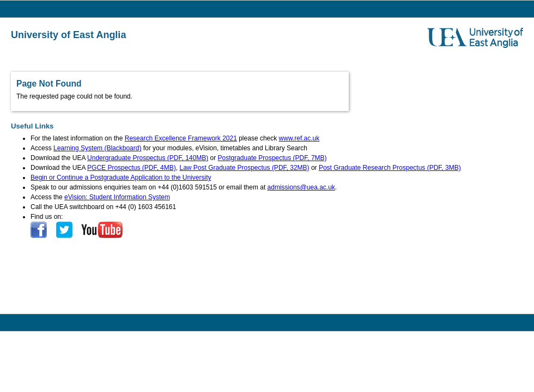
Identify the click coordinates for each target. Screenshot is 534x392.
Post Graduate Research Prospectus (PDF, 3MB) (390, 168)
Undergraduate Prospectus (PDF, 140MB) (148, 158)
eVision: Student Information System (117, 197)
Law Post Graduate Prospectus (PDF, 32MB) (244, 168)
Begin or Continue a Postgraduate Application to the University (121, 177)
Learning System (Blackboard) (97, 148)
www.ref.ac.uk (299, 138)
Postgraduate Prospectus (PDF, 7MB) (272, 158)
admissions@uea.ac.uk (301, 187)
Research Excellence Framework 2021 (181, 138)
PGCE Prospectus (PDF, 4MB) (132, 168)
